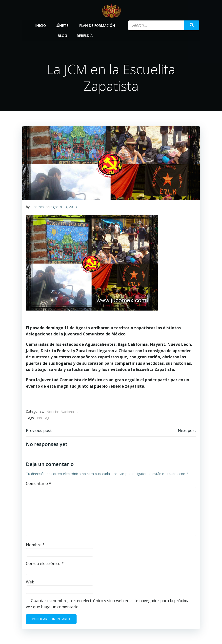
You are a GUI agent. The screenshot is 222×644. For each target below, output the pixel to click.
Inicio (41, 25)
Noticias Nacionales (62, 412)
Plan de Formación (97, 25)
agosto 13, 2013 (64, 207)
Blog (62, 35)
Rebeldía (85, 35)
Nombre (35, 545)
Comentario (39, 483)
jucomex (38, 207)
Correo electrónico (45, 563)
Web (30, 582)
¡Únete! (63, 25)
